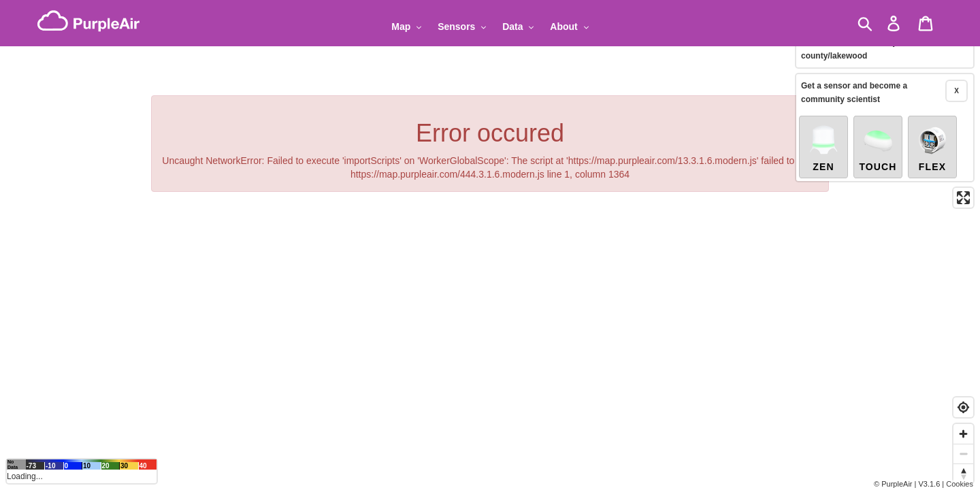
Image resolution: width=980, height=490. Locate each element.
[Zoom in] (963, 434)
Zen (823, 137)
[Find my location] (963, 407)
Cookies (960, 484)
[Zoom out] (963, 454)
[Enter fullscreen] (963, 187)
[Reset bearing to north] (963, 473)
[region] (490, 245)
